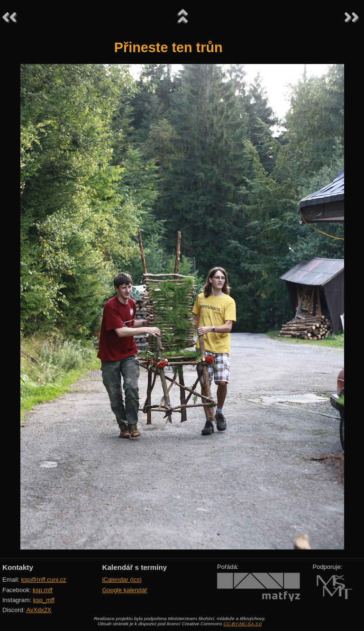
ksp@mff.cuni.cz (44, 580)
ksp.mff (43, 590)
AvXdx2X (39, 610)
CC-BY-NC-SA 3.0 (242, 624)
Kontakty (18, 567)
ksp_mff (44, 600)
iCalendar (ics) (122, 580)
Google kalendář (124, 590)
